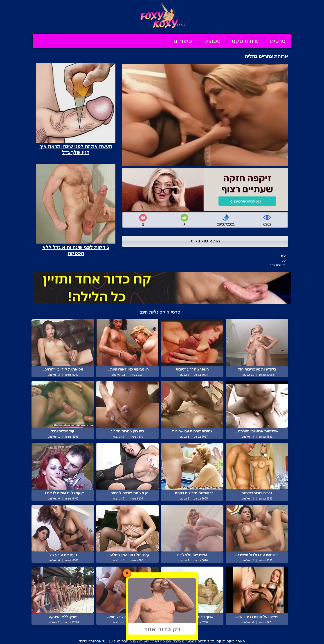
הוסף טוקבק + (205, 241)
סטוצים (212, 41)
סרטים (278, 41)
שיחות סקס (245, 41)
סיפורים (183, 41)
